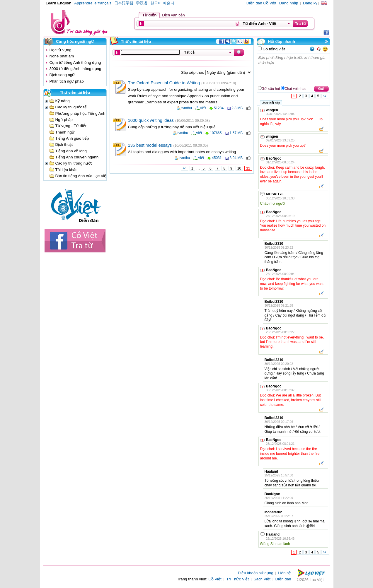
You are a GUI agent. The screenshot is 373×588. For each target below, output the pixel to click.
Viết (203, 108)
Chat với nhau (295, 89)
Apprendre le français (93, 3)
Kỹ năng (63, 101)
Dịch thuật (64, 145)
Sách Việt (262, 579)
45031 (217, 158)
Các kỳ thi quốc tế (71, 107)
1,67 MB (236, 133)
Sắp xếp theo (193, 72)
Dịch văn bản (173, 15)
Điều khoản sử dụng (256, 573)
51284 (219, 108)
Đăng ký (310, 3)
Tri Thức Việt (237, 579)
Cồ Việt (215, 579)
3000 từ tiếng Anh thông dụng (75, 69)
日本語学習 (124, 3)
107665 (216, 133)
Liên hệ (285, 573)
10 (239, 168)
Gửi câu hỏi (271, 89)
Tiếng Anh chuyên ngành (77, 157)
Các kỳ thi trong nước (74, 163)
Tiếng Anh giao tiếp (72, 138)
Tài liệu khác (66, 170)
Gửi (321, 89)
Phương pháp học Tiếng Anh (80, 113)
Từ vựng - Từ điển (71, 126)
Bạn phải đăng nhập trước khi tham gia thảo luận (294, 69)
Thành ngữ (65, 132)
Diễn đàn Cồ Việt (261, 3)
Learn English (59, 3)
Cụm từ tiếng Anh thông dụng (75, 63)
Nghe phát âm (62, 56)
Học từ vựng (61, 50)
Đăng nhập (289, 3)
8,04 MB (236, 158)
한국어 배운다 (162, 3)
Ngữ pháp (64, 120)
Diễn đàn (283, 579)
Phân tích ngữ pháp (67, 81)
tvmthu (187, 108)
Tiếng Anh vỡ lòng (71, 151)
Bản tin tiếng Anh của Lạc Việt (82, 176)
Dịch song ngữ (62, 75)
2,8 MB (237, 108)
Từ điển (150, 15)
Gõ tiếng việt (273, 49)
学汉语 (142, 3)
